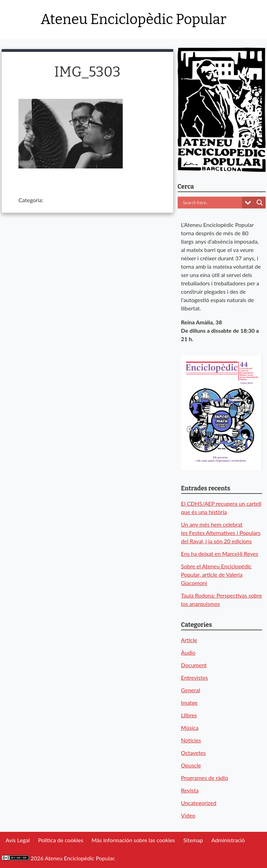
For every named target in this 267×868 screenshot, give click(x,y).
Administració (228, 840)
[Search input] (212, 203)
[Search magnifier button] (260, 203)
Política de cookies (60, 840)
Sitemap (193, 840)
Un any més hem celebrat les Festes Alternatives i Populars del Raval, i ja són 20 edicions (221, 533)
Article (189, 640)
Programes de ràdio (205, 778)
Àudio (188, 652)
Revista (190, 790)
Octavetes (193, 753)
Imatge (189, 703)
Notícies (191, 740)
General (191, 690)
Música (190, 728)
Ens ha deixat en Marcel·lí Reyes (220, 554)
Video (188, 815)
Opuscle (191, 765)
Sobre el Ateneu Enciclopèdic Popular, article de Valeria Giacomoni (216, 574)
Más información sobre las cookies (133, 840)
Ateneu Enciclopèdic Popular (133, 19)
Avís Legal (18, 840)
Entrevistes (195, 677)
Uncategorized (199, 803)
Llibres (189, 715)
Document (194, 665)
